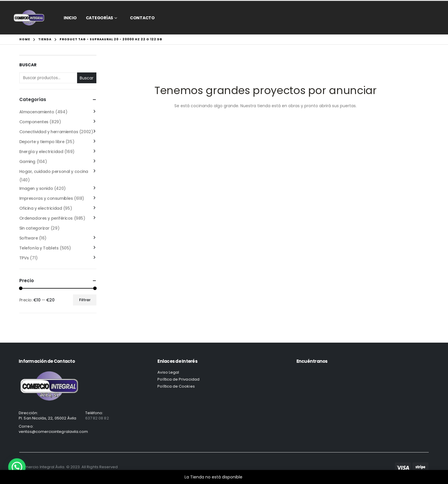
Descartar (254, 477)
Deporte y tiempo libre (42, 142)
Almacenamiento (37, 112)
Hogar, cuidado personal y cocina (54, 171)
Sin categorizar (34, 228)
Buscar (28, 65)
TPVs (24, 258)
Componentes (34, 122)
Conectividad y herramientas (49, 132)
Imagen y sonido (36, 188)
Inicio (70, 18)
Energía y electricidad (41, 152)
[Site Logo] (29, 18)
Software (29, 238)
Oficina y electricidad (41, 208)
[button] (17, 467)
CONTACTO (142, 18)
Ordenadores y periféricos (46, 218)
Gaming (27, 162)
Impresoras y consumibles (46, 198)
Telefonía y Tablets (39, 248)
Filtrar (85, 300)
